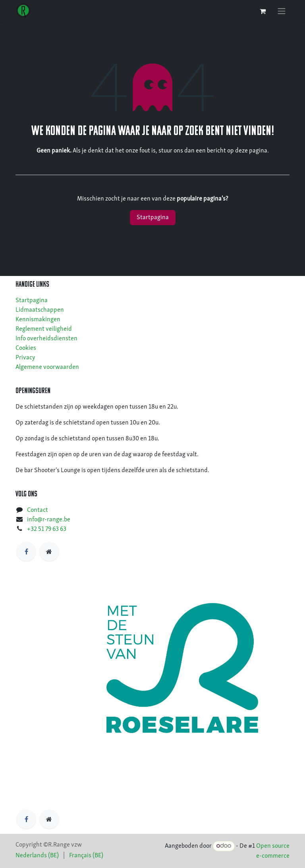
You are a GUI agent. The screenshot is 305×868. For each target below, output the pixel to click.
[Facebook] (26, 552)
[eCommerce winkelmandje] (263, 11)
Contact (38, 510)
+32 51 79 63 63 (47, 529)
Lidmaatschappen (40, 310)
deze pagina (251, 151)
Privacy (25, 358)
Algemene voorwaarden (47, 367)
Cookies (26, 348)
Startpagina (153, 218)
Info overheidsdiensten (46, 339)
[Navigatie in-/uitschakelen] (282, 11)
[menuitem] (37, 856)
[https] (49, 552)
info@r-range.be (49, 520)
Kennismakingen (38, 320)
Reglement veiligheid (44, 329)
